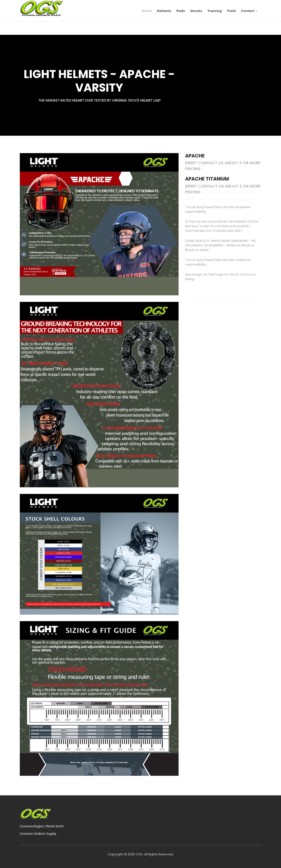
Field (231, 11)
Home (147, 11)
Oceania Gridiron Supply (38, 834)
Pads (181, 11)
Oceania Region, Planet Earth (42, 826)
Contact (248, 11)
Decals (196, 11)
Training (215, 11)
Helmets (164, 11)
